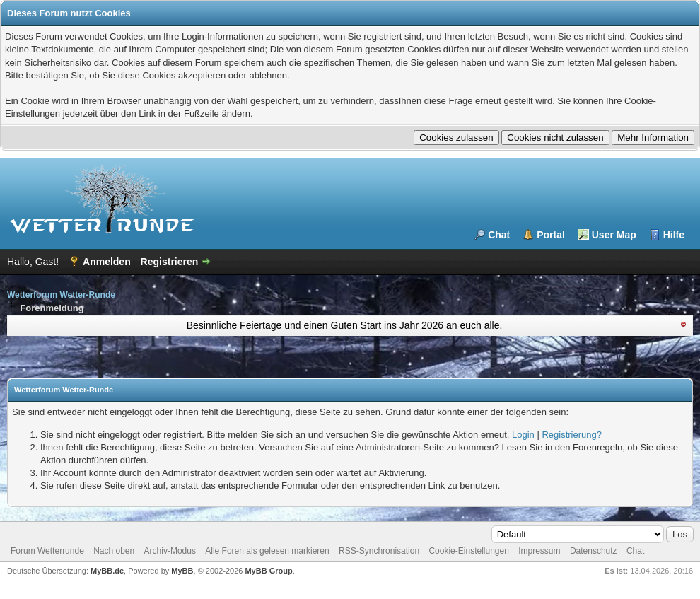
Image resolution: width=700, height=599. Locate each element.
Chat (499, 235)
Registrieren (170, 262)
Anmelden (107, 262)
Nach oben (114, 551)
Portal (551, 235)
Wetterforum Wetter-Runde (61, 295)
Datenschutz (594, 551)
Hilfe (674, 235)
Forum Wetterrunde (47, 551)
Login (523, 435)
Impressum (539, 551)
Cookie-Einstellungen (468, 551)
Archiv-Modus (170, 551)
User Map (614, 235)
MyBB (182, 571)
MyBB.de (107, 571)
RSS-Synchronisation (379, 551)
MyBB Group (268, 571)
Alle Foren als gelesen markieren (267, 551)
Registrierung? (572, 435)
